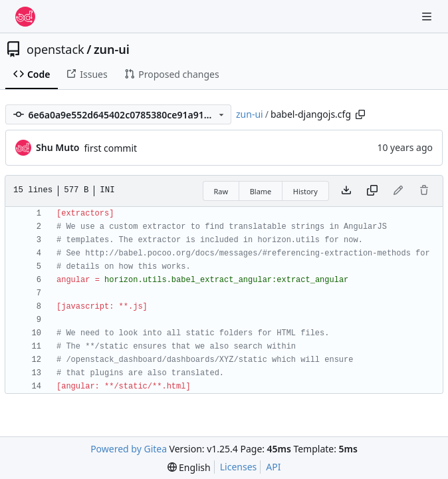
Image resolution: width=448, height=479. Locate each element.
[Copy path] (360, 114)
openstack (56, 49)
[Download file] (346, 191)
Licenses (239, 467)
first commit (110, 148)
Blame (261, 191)
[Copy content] (372, 191)
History (305, 191)
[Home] (25, 17)
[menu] (189, 467)
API (273, 467)
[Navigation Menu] (428, 16)
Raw (221, 191)
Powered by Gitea (129, 449)
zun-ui (112, 49)
